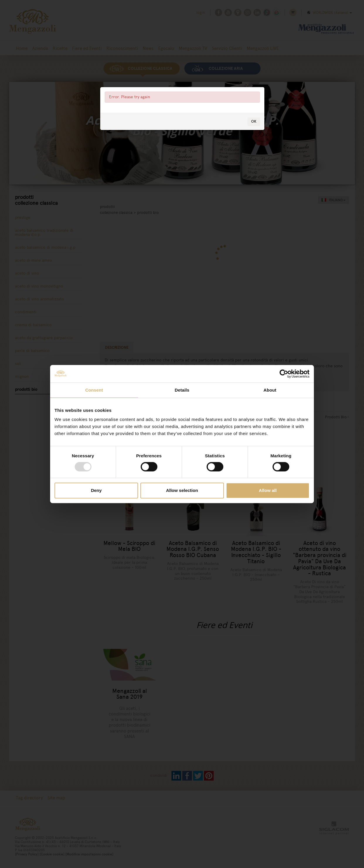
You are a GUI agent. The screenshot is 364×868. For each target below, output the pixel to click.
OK (254, 121)
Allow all (268, 490)
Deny (96, 490)
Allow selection (182, 490)
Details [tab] (182, 390)
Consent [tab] (94, 390)
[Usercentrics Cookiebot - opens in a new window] (284, 374)
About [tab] (270, 390)
